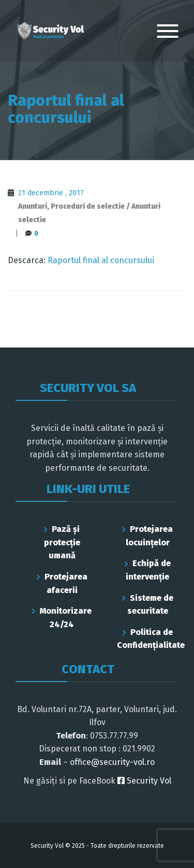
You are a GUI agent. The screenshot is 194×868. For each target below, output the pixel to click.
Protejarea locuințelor (150, 536)
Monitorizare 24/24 (66, 618)
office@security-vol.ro (112, 762)
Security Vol (144, 781)
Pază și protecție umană (62, 542)
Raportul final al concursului (101, 260)
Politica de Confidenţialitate (148, 639)
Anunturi (33, 206)
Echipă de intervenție (148, 570)
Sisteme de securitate (150, 605)
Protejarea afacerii (66, 583)
